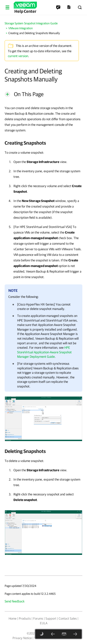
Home (13, 618)
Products (25, 618)
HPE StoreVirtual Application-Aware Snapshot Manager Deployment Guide (44, 352)
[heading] (43, 143)
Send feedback (15, 601)
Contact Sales (68, 618)
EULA (44, 623)
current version (18, 56)
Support (51, 618)
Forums (38, 618)
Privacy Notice (22, 638)
